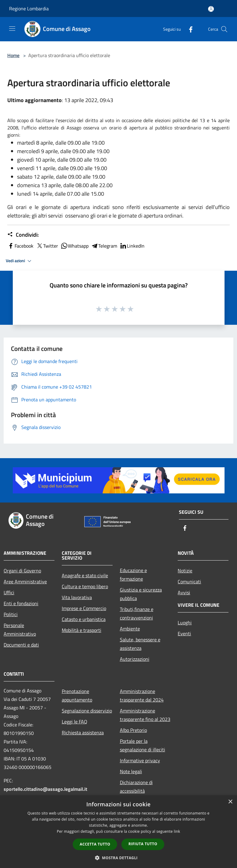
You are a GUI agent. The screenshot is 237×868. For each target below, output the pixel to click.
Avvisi (184, 592)
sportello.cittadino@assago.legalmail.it (45, 789)
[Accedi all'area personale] (211, 9)
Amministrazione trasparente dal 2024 (142, 695)
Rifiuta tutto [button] (143, 844)
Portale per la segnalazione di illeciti (143, 745)
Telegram (104, 246)
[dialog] (118, 832)
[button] (119, 858)
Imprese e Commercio (84, 608)
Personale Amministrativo (20, 630)
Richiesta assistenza (83, 732)
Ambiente (130, 629)
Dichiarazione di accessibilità (136, 787)
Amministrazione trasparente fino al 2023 (145, 715)
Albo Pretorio (133, 730)
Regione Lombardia (29, 9)
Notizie (185, 571)
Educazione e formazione (133, 575)
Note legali (131, 771)
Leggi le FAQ (75, 722)
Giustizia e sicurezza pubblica (141, 594)
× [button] (230, 802)
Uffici (9, 592)
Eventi (184, 633)
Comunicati (189, 582)
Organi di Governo (22, 571)
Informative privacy (140, 760)
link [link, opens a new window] (177, 831)
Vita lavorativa (77, 597)
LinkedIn (132, 246)
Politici (11, 614)
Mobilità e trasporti (82, 630)
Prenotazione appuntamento (77, 695)
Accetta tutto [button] (95, 844)
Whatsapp (75, 246)
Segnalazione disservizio (87, 711)
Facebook (20, 246)
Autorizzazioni (135, 659)
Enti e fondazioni (21, 603)
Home (13, 55)
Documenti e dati (21, 645)
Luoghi (185, 623)
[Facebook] (188, 29)
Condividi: (23, 235)
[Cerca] (224, 29)
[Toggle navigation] (12, 29)
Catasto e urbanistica (84, 619)
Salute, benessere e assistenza (140, 644)
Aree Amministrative (25, 582)
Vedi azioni (19, 261)
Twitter (47, 246)
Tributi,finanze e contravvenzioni (137, 613)
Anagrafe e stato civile (85, 575)
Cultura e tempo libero (85, 586)
